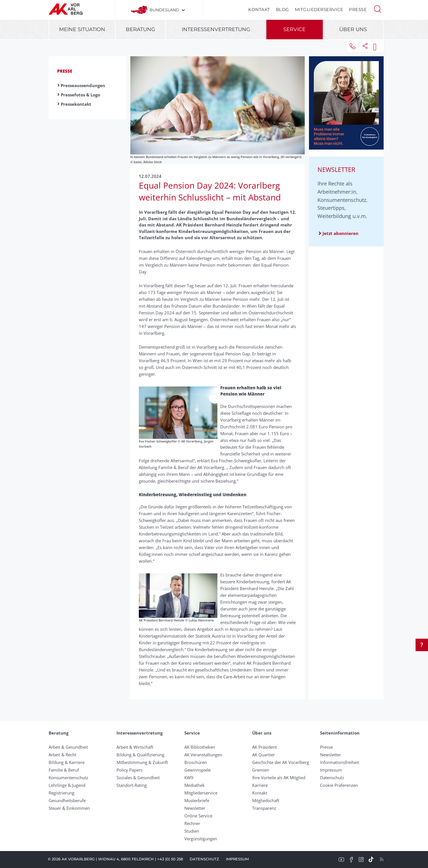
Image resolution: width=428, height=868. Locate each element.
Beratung (140, 29)
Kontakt (259, 9)
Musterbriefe (197, 800)
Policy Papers (129, 770)
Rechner (192, 823)
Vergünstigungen (201, 839)
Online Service (198, 816)
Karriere (260, 785)
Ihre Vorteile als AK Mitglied (279, 778)
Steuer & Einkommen (69, 808)
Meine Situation (82, 29)
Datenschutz (332, 778)
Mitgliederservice (319, 9)
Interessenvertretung (216, 29)
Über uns (353, 29)
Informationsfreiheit (340, 762)
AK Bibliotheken (200, 747)
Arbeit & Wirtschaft (135, 747)
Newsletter (195, 808)
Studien (192, 831)
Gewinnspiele (197, 770)
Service (294, 29)
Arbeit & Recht (62, 755)
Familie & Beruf (64, 770)
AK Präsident (264, 747)
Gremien (261, 770)
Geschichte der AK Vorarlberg (281, 762)
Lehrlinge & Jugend (67, 785)
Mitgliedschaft (266, 800)
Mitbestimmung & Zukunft (142, 762)
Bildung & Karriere (67, 762)
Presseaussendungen (83, 85)
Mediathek (194, 785)
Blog (283, 9)
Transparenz (264, 808)
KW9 (189, 778)
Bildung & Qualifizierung (140, 755)
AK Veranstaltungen (203, 755)
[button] (377, 8)
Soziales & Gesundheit (138, 778)
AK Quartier (263, 755)
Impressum (331, 770)
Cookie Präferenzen (339, 785)
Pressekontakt (76, 104)
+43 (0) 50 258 (170, 859)
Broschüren (196, 762)
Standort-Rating (132, 785)
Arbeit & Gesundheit (68, 747)
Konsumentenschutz (68, 778)
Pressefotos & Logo (80, 95)
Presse (358, 9)
